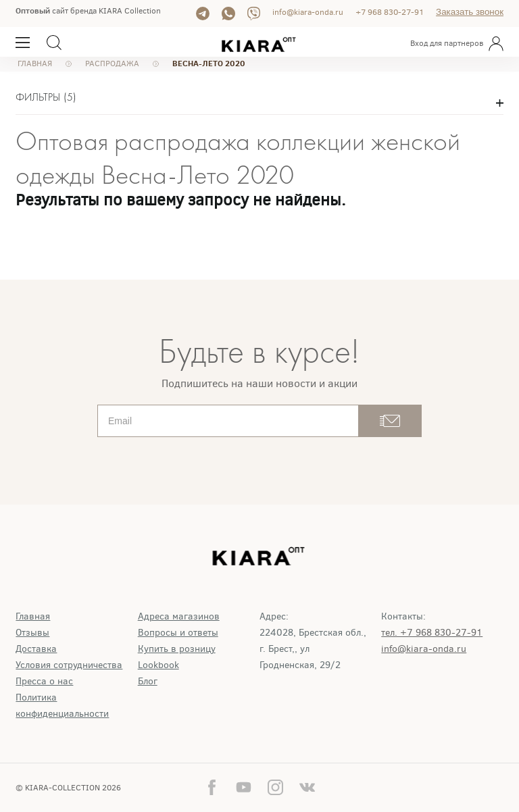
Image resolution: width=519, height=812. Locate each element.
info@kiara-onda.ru (308, 12)
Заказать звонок (470, 12)
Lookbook (158, 665)
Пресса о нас (44, 681)
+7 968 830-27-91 (390, 12)
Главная (33, 616)
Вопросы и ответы (178, 633)
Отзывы (32, 633)
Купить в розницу (177, 649)
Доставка (36, 649)
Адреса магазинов (179, 616)
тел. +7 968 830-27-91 (432, 633)
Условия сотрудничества (69, 665)
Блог (148, 681)
